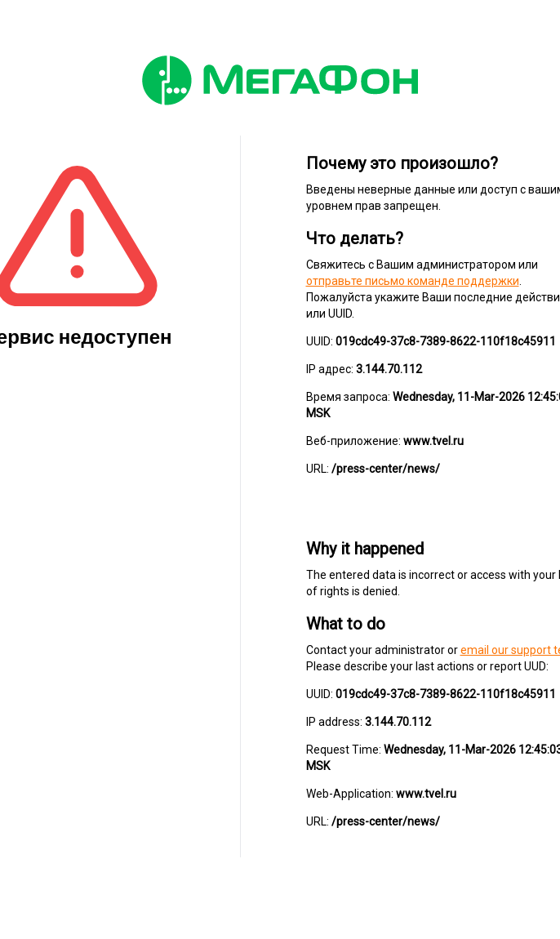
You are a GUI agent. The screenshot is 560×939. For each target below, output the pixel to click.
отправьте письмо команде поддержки (413, 281)
